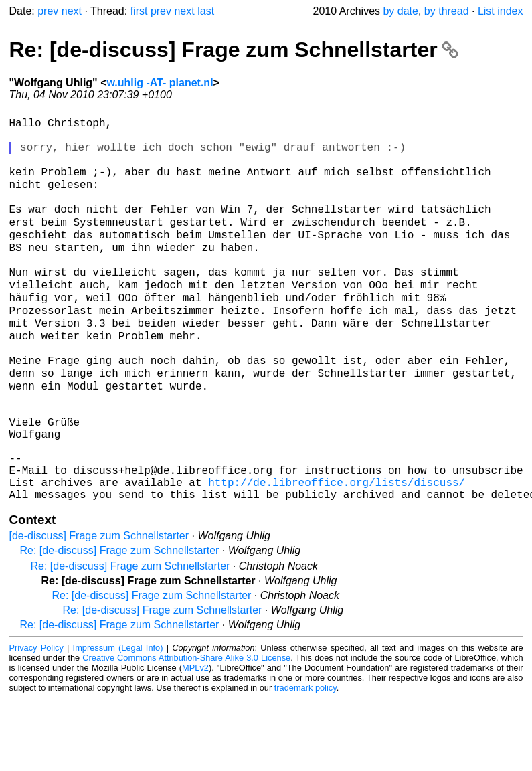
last (206, 11)
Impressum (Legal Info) (118, 720)
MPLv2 (195, 741)
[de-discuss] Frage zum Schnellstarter (99, 609)
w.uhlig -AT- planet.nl (160, 83)
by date (400, 11)
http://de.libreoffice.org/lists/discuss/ (337, 552)
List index (501, 11)
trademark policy (305, 761)
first (139, 11)
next (72, 11)
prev (48, 11)
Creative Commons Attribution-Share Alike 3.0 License (186, 731)
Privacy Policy (36, 720)
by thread (447, 11)
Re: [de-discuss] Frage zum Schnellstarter (234, 50)
